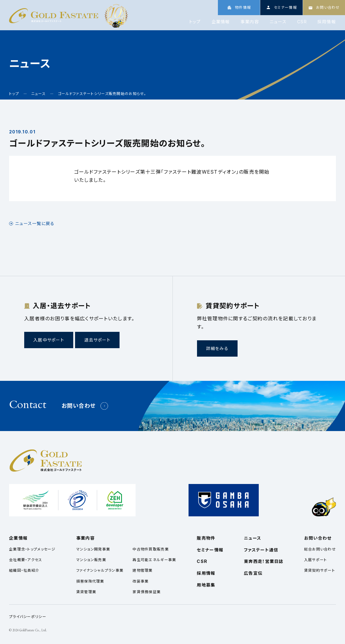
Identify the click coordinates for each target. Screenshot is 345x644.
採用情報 (327, 22)
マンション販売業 (91, 560)
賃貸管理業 (86, 592)
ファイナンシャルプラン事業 (100, 570)
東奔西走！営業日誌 (264, 561)
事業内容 (250, 22)
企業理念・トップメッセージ (32, 549)
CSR (302, 22)
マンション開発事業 (93, 549)
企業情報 (221, 22)
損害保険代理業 (90, 581)
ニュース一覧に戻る (35, 224)
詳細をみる (217, 348)
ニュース (278, 22)
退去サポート (97, 340)
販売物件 (206, 538)
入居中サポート (49, 340)
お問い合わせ (79, 406)
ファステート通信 (261, 550)
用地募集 (206, 585)
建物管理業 (143, 570)
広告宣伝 (253, 573)
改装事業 (141, 581)
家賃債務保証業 (147, 592)
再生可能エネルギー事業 (154, 560)
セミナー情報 (210, 550)
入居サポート (316, 560)
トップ (195, 22)
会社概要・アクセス (26, 560)
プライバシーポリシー (28, 617)
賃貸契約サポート (320, 570)
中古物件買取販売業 (151, 549)
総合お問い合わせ (320, 549)
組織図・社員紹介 (24, 570)
